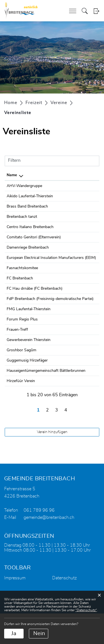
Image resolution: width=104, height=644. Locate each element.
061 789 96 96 (39, 541)
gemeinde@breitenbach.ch (49, 548)
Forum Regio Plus (22, 338)
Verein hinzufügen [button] (52, 463)
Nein (39, 633)
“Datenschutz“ (86, 610)
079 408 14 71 (79, 217)
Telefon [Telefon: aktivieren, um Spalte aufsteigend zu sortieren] (73, 175)
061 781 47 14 (79, 237)
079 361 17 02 (79, 375)
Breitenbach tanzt (22, 217)
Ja (14, 633)
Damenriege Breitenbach (28, 248)
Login (96, 11)
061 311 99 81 (79, 186)
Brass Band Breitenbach (27, 206)
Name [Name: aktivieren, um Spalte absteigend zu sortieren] (12, 175)
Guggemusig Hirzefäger (27, 385)
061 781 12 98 (79, 227)
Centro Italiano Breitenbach (30, 227)
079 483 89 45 (79, 248)
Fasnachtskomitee (22, 274)
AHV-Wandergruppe (24, 186)
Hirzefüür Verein (21, 411)
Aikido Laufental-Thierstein (30, 196)
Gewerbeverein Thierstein (29, 358)
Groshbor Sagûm (21, 375)
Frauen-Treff (17, 348)
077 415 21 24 (79, 196)
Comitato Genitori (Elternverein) (34, 237)
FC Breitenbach (20, 284)
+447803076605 (81, 258)
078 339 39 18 (79, 327)
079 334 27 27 (79, 295)
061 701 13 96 (79, 338)
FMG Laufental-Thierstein (29, 327)
